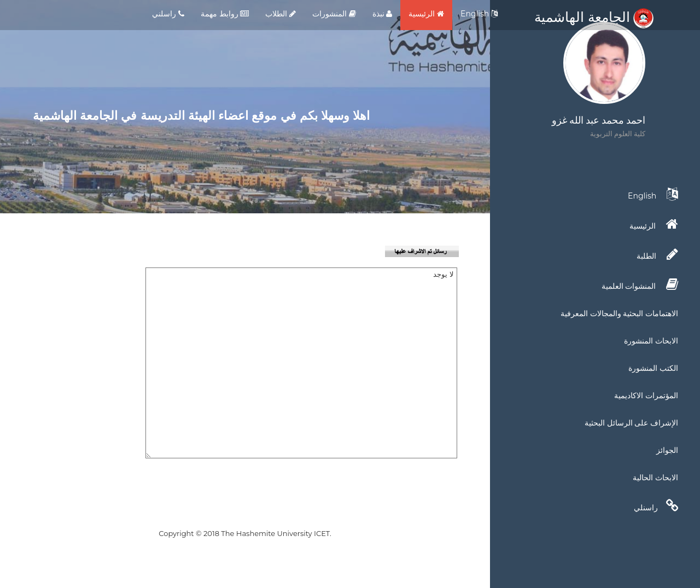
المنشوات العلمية (640, 284)
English (479, 14)
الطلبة (657, 254)
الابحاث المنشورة (651, 341)
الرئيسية (426, 14)
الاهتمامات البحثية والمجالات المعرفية (619, 313)
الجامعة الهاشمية (594, 17)
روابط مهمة (225, 14)
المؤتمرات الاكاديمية (646, 395)
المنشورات (334, 14)
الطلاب (281, 14)
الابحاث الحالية (655, 478)
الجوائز (667, 450)
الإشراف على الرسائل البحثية (631, 423)
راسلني (168, 14)
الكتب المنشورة (653, 368)
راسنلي (656, 506)
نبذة (383, 14)
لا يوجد (301, 363)
